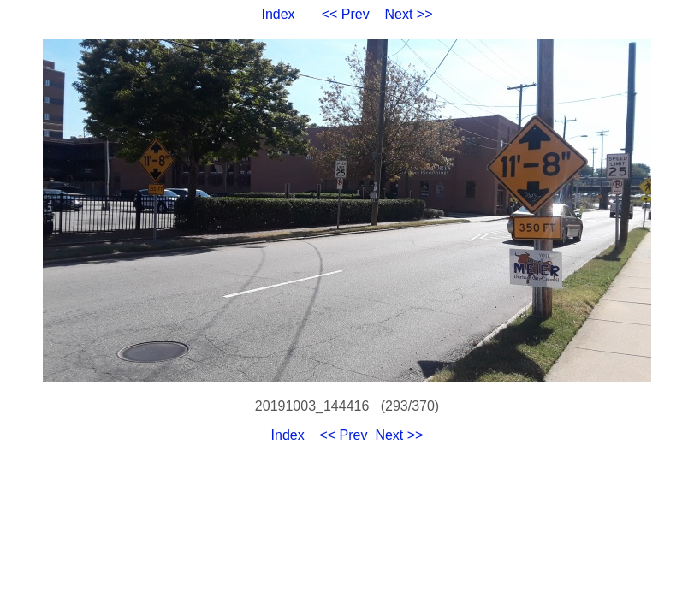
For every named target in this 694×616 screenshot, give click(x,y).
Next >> (409, 14)
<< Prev (346, 14)
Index (278, 14)
